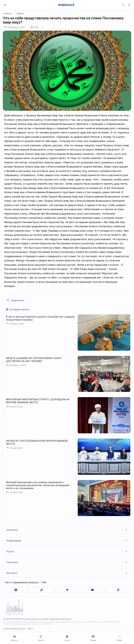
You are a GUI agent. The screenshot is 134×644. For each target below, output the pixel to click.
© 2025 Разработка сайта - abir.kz (18, 629)
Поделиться (15, 300)
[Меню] (120, 638)
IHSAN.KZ (66, 5)
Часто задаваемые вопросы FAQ (26, 582)
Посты (20, 13)
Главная (7, 13)
